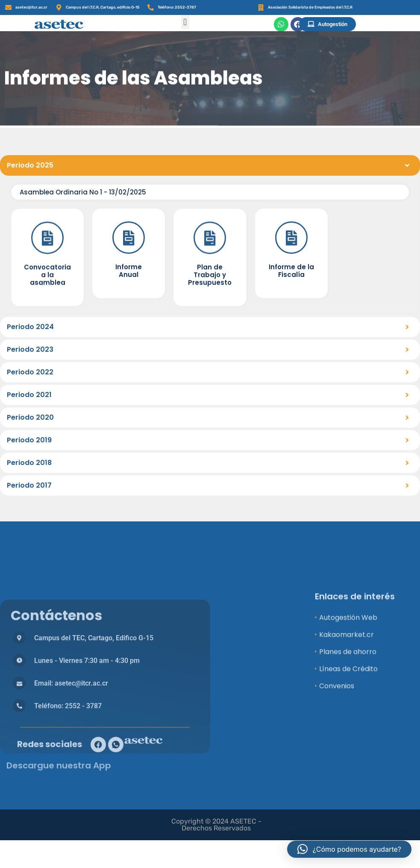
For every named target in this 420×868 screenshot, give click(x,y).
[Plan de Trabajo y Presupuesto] (210, 274)
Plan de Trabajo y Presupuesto (210, 311)
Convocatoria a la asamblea (47, 311)
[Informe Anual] (129, 271)
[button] (185, 22)
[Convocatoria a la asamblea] (47, 274)
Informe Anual (129, 304)
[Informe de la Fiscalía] (291, 271)
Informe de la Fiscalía (291, 304)
